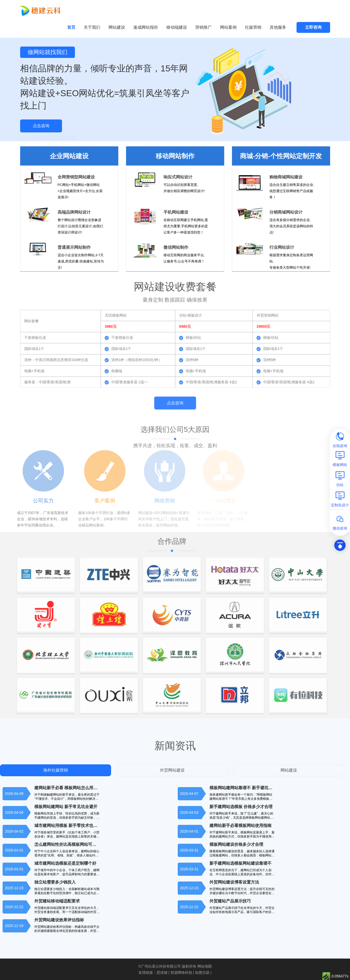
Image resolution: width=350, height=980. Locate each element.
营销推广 (204, 27)
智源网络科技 (181, 973)
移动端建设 (177, 27)
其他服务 (278, 27)
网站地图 (205, 966)
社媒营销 (253, 27)
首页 (71, 27)
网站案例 (228, 27)
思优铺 (162, 973)
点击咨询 (41, 126)
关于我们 (92, 27)
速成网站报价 (146, 27)
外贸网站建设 (172, 770)
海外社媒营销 (56, 770)
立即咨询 (313, 27)
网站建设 (117, 27)
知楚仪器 (202, 973)
